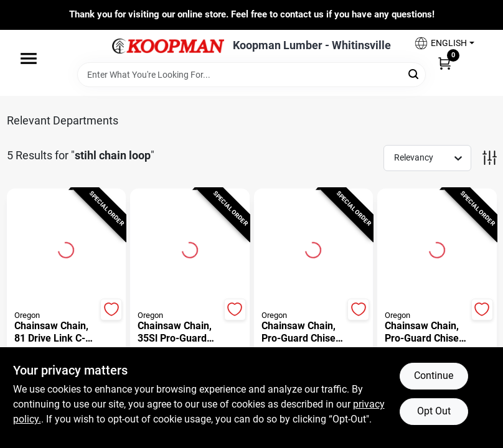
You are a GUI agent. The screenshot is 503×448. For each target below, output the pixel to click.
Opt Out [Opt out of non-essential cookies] (434, 411)
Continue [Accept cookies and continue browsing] (434, 376)
